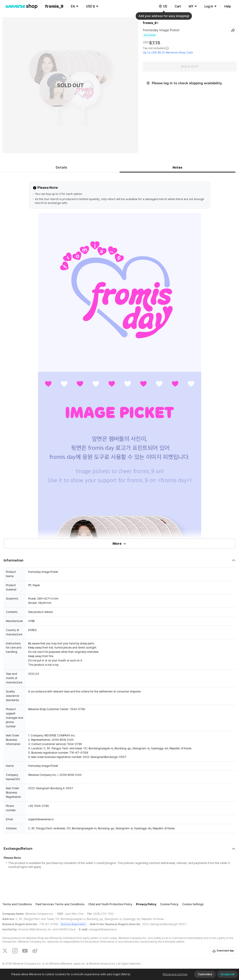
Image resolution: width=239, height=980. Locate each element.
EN (73, 6)
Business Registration (73, 924)
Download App (223, 951)
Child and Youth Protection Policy (110, 904)
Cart (178, 6)
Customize (205, 974)
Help (228, 6)
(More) (125, 974)
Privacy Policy (146, 904)
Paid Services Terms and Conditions (60, 904)
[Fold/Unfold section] (119, 560)
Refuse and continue (175, 974)
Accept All (227, 974)
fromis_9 (150, 23)
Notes (177, 167)
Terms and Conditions (17, 904)
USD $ (91, 6)
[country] (163, 6)
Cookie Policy (169, 904)
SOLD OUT (190, 67)
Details (62, 167)
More (120, 544)
